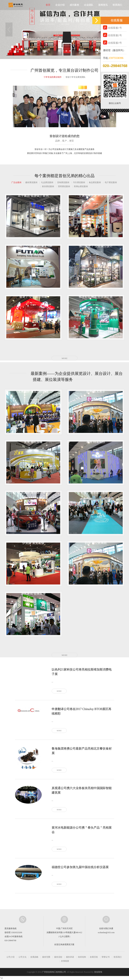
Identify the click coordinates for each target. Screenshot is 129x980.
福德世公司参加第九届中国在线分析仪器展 (80, 867)
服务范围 (46, 957)
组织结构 (82, 957)
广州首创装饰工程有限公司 (54, 972)
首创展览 (16, 5)
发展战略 (34, 957)
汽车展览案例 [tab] (79, 182)
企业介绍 (60, 5)
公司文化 (22, 957)
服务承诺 (70, 957)
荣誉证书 (106, 957)
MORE (65, 358)
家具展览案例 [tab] (48, 186)
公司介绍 (10, 957)
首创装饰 (98, 972)
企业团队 (89, 5)
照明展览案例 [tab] (64, 186)
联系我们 (117, 5)
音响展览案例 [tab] (63, 182)
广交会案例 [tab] (16, 182)
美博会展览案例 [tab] (81, 186)
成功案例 (74, 5)
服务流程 (58, 957)
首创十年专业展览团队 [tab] (75, 77)
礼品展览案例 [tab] (47, 182)
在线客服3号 (112, 42)
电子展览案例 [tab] (111, 182)
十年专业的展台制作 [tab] (52, 77)
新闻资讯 (103, 5)
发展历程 (94, 957)
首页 (48, 5)
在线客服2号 (112, 35)
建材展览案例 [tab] (31, 182)
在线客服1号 (112, 27)
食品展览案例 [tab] (95, 182)
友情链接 (65, 961)
